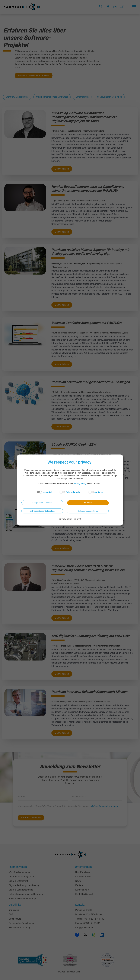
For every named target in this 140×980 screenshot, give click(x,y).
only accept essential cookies (42, 511)
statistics (96, 492)
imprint (78, 519)
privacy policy (80, 484)
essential (44, 492)
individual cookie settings (88, 511)
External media (70, 492)
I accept (88, 503)
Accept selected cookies (42, 503)
